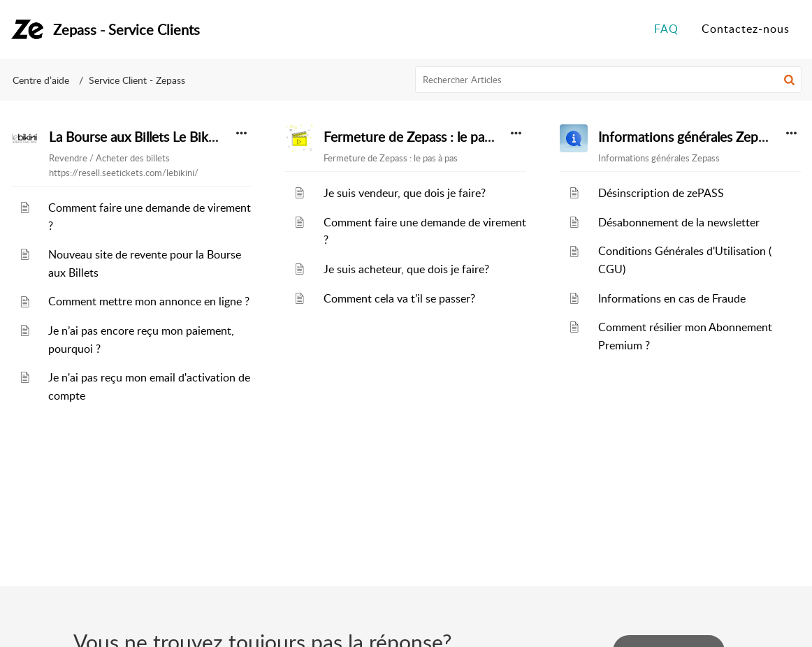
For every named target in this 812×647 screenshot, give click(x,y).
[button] (789, 80)
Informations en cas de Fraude (672, 298)
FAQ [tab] (666, 29)
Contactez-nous (746, 29)
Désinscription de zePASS (661, 193)
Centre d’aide (41, 80)
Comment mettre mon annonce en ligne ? (149, 301)
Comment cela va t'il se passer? (399, 298)
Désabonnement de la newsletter (679, 222)
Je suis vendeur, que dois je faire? (405, 193)
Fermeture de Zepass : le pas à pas (423, 137)
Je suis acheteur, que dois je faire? (406, 269)
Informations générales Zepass (687, 137)
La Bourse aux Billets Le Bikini (136, 137)
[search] (609, 80)
